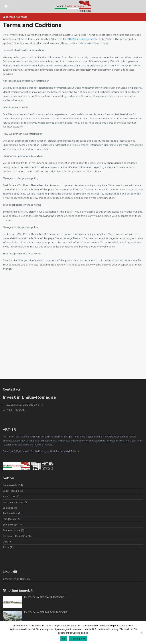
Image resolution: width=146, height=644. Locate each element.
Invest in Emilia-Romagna (17, 579)
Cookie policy (78, 639)
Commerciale (10, 485)
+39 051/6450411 (16, 410)
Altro (6, 547)
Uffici (6, 542)
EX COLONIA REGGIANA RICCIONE (44, 597)
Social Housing (11, 491)
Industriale (9, 497)
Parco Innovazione (13, 502)
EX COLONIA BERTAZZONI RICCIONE (46, 612)
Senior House (10, 525)
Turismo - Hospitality (15, 536)
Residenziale (10, 514)
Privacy (75, 451)
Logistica (8, 508)
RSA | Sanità (10, 519)
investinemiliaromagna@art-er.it (24, 405)
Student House (11, 530)
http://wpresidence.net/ (81, 39)
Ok (64, 639)
